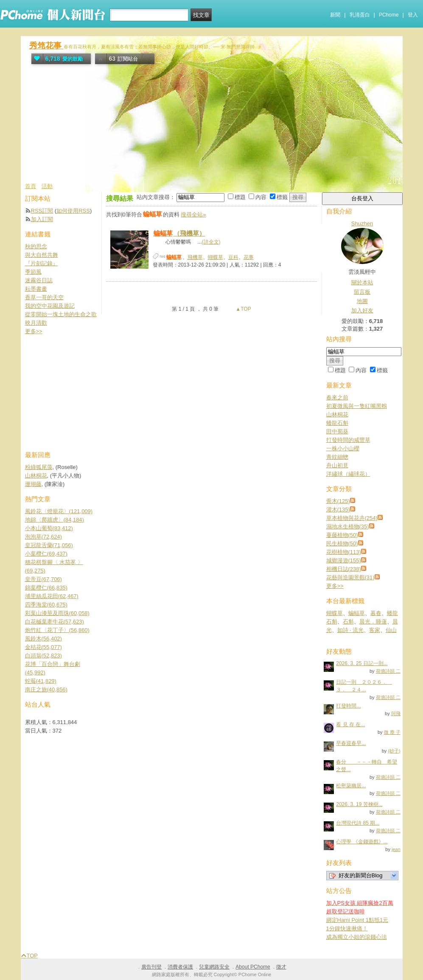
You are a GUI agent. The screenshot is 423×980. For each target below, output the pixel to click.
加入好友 (362, 310)
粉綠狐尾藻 (39, 467)
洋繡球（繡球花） (348, 474)
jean (396, 849)
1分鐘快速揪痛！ (347, 928)
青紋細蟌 (337, 457)
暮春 (376, 613)
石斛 (348, 622)
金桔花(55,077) (43, 647)
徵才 (281, 967)
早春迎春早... (351, 743)
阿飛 (396, 713)
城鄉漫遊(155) (344, 560)
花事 (249, 257)
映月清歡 (36, 323)
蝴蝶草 (216, 257)
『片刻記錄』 (42, 263)
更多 (335, 586)
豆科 (233, 257)
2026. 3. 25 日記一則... (362, 663)
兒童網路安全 (214, 967)
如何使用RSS (73, 211)
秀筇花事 (46, 46)
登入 (413, 15)
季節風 (33, 272)
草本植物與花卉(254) (352, 518)
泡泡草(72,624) (43, 537)
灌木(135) (338, 510)
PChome (389, 15)
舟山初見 (337, 465)
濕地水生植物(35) (348, 527)
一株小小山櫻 (343, 448)
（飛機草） (179, 233)
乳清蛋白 (360, 15)
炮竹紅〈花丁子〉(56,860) (57, 630)
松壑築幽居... (351, 786)
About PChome (253, 967)
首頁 (31, 186)
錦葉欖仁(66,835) (46, 588)
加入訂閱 (42, 219)
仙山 (391, 630)
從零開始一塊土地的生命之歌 (61, 314)
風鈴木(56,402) (43, 639)
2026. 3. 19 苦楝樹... (359, 804)
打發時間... (348, 706)
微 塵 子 (392, 732)
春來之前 (337, 397)
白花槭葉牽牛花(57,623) (55, 622)
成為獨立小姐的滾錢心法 (357, 937)
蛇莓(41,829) (41, 681)
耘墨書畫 (36, 289)
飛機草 (195, 257)
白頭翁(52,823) (43, 656)
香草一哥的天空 (44, 297)
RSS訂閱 (42, 211)
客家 (375, 630)
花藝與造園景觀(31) (350, 577)
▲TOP (243, 309)
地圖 (362, 301)
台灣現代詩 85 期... (358, 823)
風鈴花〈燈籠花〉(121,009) (59, 511)
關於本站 (362, 282)
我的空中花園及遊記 (50, 306)
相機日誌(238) (344, 569)
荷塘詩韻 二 (388, 671)
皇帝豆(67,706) (43, 579)
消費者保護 (180, 967)
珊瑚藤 (33, 484)
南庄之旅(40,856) (46, 689)
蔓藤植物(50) (342, 535)
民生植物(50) (342, 543)
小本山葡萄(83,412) (49, 528)
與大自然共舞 (42, 255)
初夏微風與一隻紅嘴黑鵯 (357, 406)
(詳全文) (211, 242)
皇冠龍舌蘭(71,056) (49, 545)
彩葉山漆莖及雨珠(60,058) (57, 613)
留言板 (362, 292)
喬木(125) (338, 501)
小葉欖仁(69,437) (46, 554)
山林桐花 (337, 414)
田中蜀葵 (337, 431)
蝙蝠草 (357, 613)
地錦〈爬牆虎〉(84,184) (55, 520)
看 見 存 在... (350, 724)
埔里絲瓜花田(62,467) (52, 596)
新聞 (335, 15)
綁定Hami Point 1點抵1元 (357, 920)
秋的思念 (36, 246)
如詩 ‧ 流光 (350, 630)
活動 (47, 186)
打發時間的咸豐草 (348, 440)
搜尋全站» (193, 215)
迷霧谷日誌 (39, 280)
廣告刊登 (151, 967)
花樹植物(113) (344, 552)
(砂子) (394, 751)
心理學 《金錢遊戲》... (362, 842)
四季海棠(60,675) (46, 605)
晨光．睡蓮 (373, 622)
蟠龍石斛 (337, 423)
